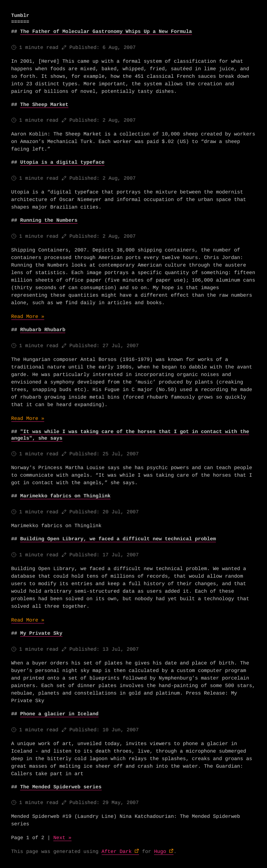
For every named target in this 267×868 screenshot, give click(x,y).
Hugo (160, 852)
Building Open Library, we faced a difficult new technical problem (118, 539)
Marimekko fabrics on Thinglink (65, 496)
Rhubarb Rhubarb (43, 330)
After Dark (117, 852)
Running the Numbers (49, 220)
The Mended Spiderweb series (61, 787)
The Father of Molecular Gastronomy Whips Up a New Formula (106, 32)
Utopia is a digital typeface (62, 162)
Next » (62, 838)
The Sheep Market (44, 105)
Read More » (28, 317)
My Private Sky (41, 633)
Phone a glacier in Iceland (59, 714)
